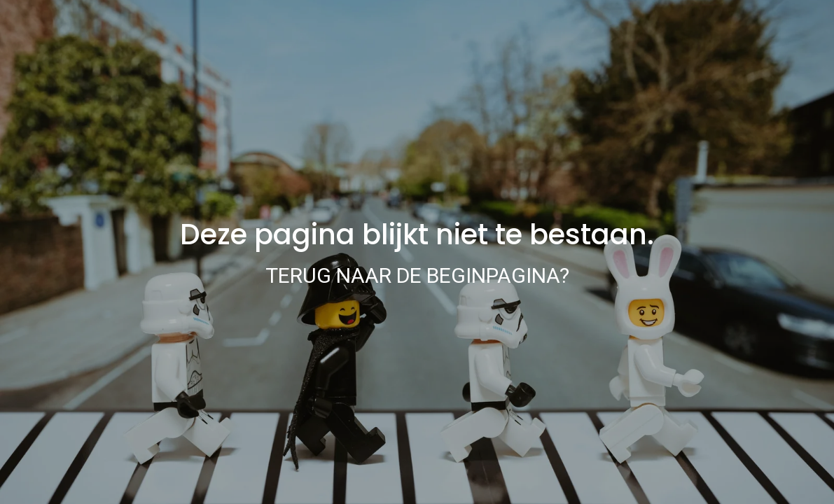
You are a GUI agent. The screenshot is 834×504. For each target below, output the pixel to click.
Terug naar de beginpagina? (417, 275)
